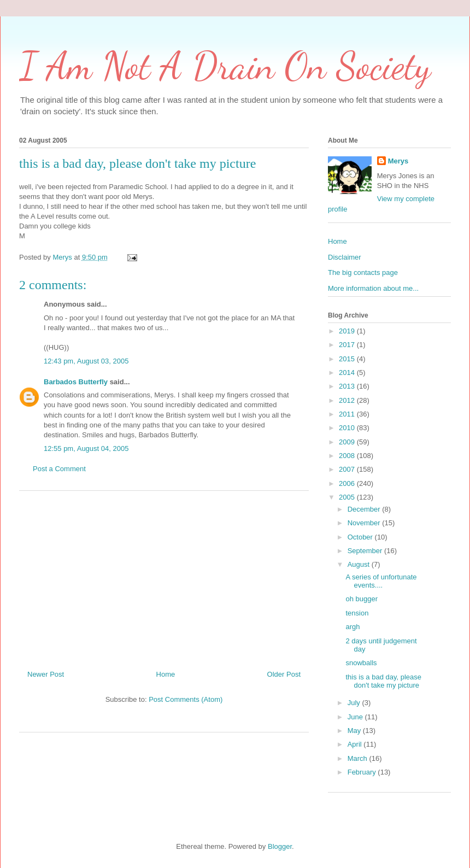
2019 (348, 331)
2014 (348, 373)
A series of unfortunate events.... (381, 581)
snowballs (361, 663)
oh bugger (362, 599)
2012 (348, 400)
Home (166, 674)
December (365, 509)
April (356, 744)
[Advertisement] (164, 576)
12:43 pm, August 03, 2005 (86, 361)
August (360, 564)
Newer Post (46, 674)
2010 (348, 428)
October (361, 537)
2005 (348, 497)
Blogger (280, 846)
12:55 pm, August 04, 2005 (86, 448)
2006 (348, 483)
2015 (348, 359)
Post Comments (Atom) (186, 699)
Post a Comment (59, 469)
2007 (348, 469)
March (359, 758)
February (363, 772)
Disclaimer (345, 257)
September (366, 551)
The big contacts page (363, 272)
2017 (348, 345)
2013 (348, 386)
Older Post (284, 674)
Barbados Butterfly (76, 382)
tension (357, 613)
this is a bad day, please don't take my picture (383, 681)
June (356, 717)
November (365, 523)
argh (352, 627)
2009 (348, 442)
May (355, 731)
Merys (398, 161)
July (355, 703)
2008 (348, 456)
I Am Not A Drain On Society (225, 66)
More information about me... (373, 288)
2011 (348, 414)
